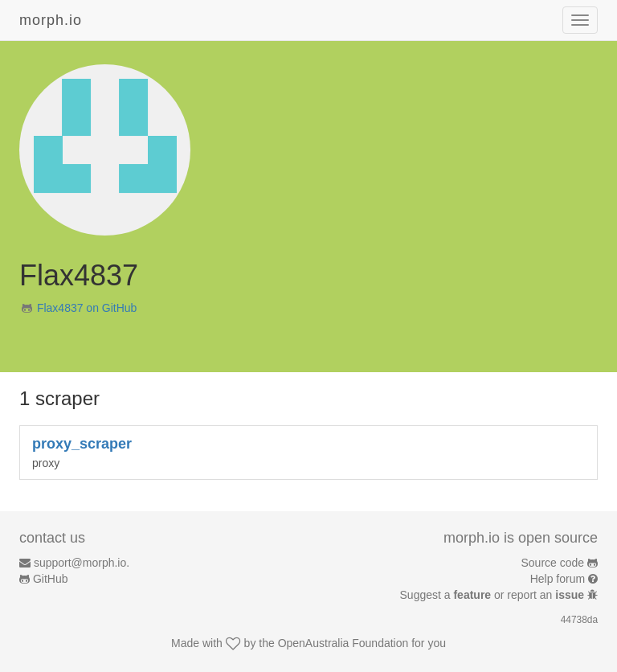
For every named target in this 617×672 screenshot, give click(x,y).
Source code (553, 563)
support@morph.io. (82, 563)
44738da (579, 620)
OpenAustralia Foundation (343, 643)
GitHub (51, 579)
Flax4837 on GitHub (87, 308)
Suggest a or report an (494, 595)
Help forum (558, 579)
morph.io (51, 20)
